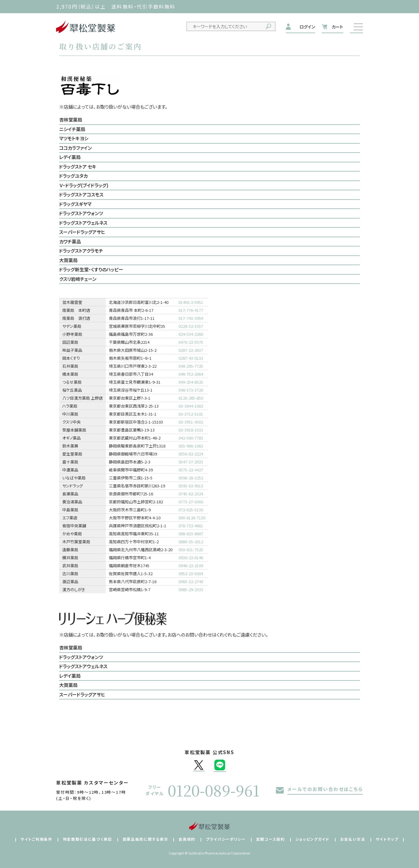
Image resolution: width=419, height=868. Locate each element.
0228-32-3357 (191, 326)
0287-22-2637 (191, 350)
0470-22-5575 (191, 342)
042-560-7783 (191, 438)
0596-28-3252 (191, 478)
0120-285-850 (191, 398)
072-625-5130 (191, 510)
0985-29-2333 (191, 589)
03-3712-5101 (191, 414)
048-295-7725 (191, 366)
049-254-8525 (191, 382)
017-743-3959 (191, 318)
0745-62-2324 (191, 494)
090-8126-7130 (192, 518)
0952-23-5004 (191, 573)
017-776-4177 (191, 310)
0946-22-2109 (191, 566)
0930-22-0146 (191, 558)
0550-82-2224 (191, 454)
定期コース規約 (271, 839)
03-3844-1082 (191, 406)
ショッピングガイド (313, 839)
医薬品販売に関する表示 (145, 839)
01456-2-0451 (191, 302)
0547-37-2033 (191, 462)
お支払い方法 (353, 839)
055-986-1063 (191, 446)
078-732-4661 (191, 526)
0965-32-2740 (191, 581)
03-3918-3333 (191, 430)
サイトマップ (387, 839)
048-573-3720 (191, 390)
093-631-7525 (191, 550)
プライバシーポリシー (226, 839)
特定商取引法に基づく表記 (88, 839)
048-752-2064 (191, 374)
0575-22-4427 (191, 470)
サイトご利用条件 (36, 839)
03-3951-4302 (191, 422)
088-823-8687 (191, 534)
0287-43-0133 (191, 358)
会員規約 (187, 839)
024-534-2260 (191, 334)
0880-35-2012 (191, 542)
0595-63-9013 (191, 486)
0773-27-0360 (191, 502)
